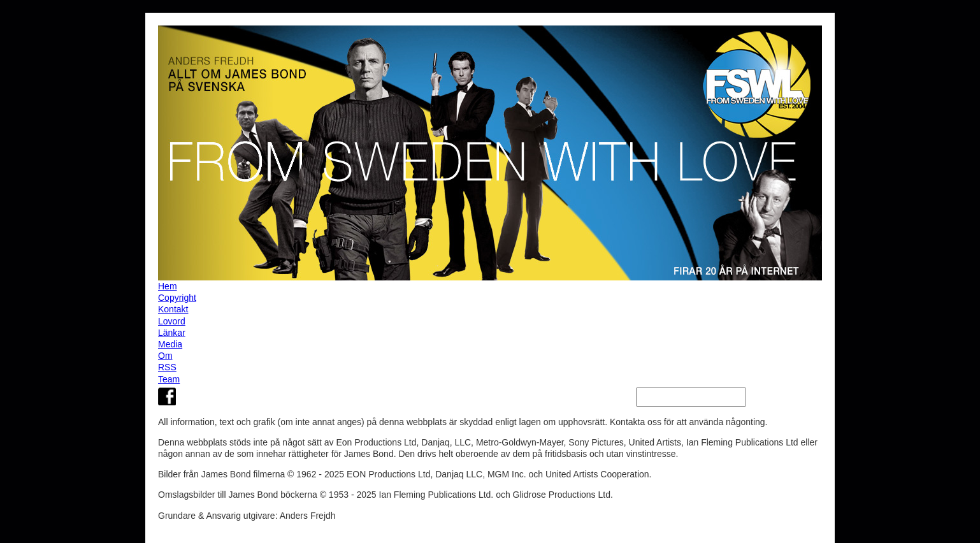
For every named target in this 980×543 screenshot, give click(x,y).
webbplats (207, 442)
